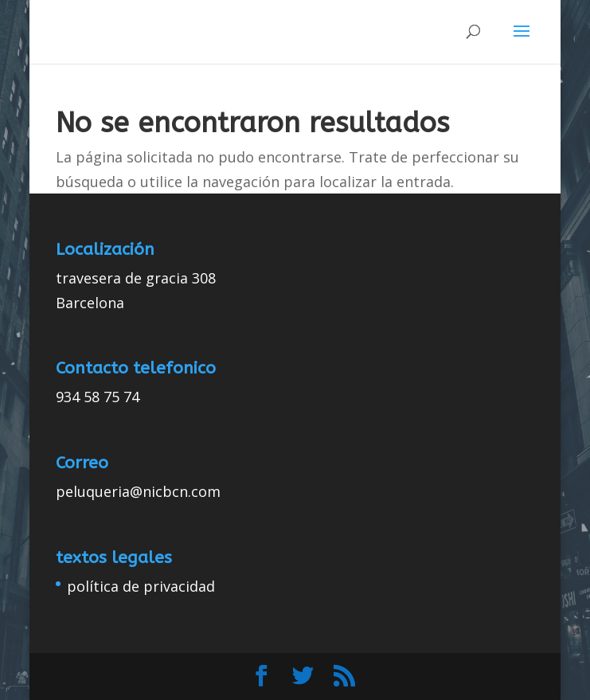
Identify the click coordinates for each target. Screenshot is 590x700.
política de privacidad (141, 586)
